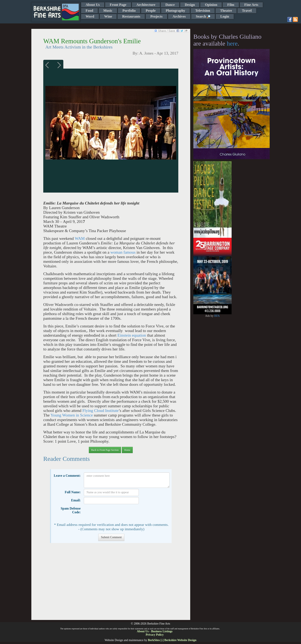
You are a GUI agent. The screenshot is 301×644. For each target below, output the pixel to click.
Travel (247, 11)
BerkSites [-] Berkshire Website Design (172, 640)
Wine (108, 16)
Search (203, 16)
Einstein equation (132, 335)
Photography (175, 11)
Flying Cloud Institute (100, 411)
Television (203, 11)
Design (190, 5)
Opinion (211, 5)
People (151, 11)
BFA (217, 316)
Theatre (226, 11)
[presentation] (116, 513)
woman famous (123, 252)
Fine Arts (251, 5)
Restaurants (131, 16)
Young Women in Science (72, 415)
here (232, 43)
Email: (76, 500)
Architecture (146, 5)
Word (90, 16)
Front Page (118, 5)
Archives (179, 16)
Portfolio (129, 11)
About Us (93, 5)
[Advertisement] (111, 584)
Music (108, 11)
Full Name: (73, 492)
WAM (80, 238)
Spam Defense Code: (71, 510)
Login (225, 16)
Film (231, 5)
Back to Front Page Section (105, 450)
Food (89, 11)
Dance (170, 5)
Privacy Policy (155, 635)
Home (127, 450)
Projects (156, 16)
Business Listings (162, 631)
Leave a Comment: (67, 476)
